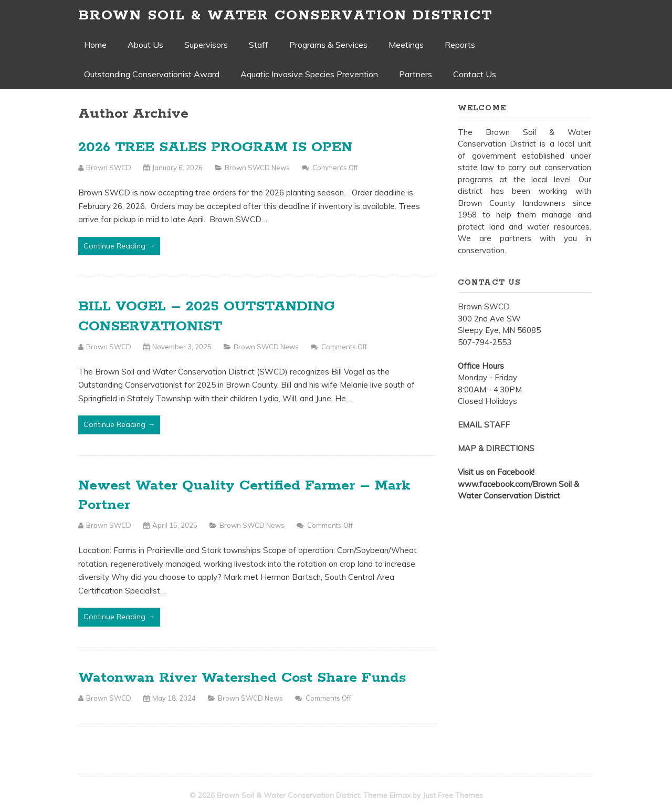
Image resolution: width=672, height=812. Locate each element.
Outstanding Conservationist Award (152, 74)
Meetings (406, 45)
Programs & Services (328, 45)
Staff (259, 45)
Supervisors (206, 45)
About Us (145, 45)
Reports (460, 45)
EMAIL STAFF (484, 425)
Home (95, 45)
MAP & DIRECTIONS (496, 448)
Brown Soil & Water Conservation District (285, 15)
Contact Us (475, 74)
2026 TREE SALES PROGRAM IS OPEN (215, 147)
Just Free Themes (453, 795)
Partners (416, 74)
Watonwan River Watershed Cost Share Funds (242, 678)
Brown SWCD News (257, 168)
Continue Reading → (119, 246)
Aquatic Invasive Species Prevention (309, 74)
